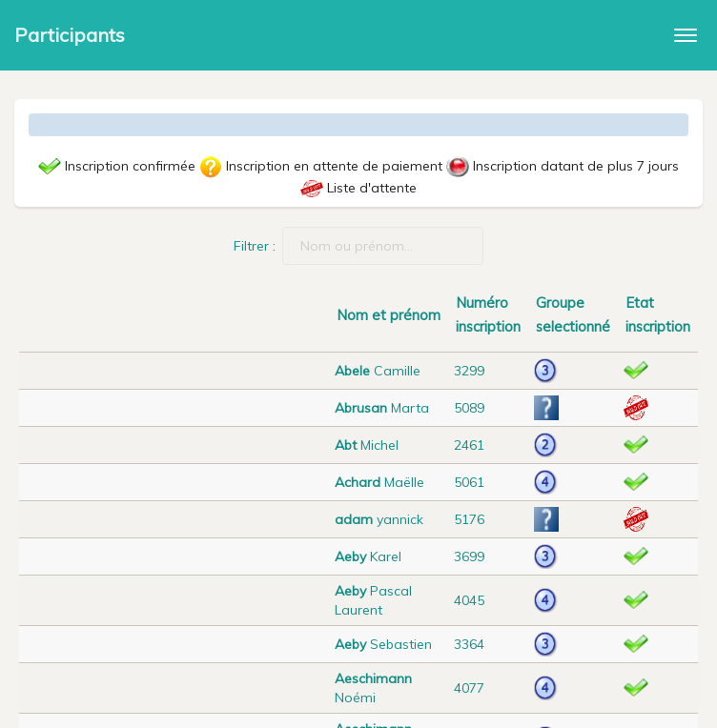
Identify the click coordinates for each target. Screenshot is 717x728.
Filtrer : (358, 246)
